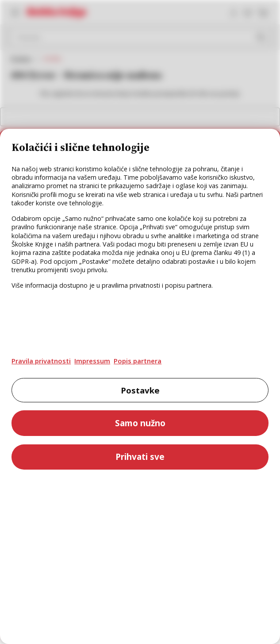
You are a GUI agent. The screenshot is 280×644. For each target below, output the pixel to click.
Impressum (92, 361)
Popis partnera (138, 361)
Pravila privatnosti (41, 361)
